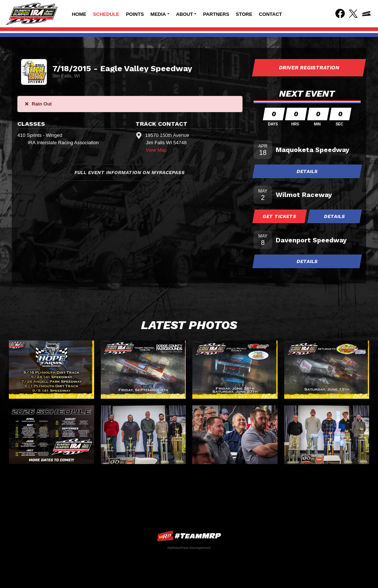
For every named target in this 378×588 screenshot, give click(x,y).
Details (307, 171)
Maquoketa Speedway (312, 150)
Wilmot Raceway (304, 195)
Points (135, 14)
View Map (156, 150)
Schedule (106, 14)
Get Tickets (280, 216)
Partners (216, 14)
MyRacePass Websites (189, 536)
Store (244, 14)
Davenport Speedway (311, 240)
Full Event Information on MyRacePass (130, 172)
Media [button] (158, 14)
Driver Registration (309, 68)
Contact (270, 14)
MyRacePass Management (189, 548)
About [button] (185, 14)
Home (79, 14)
